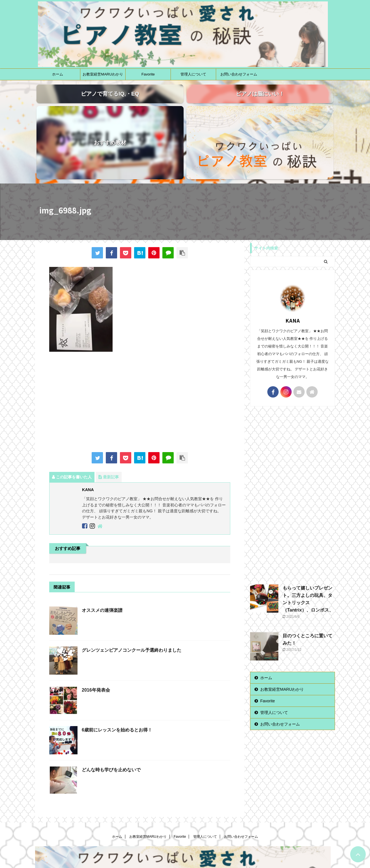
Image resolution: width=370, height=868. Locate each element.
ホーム (58, 74)
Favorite (148, 74)
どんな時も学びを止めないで (111, 711)
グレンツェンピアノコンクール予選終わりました (132, 591)
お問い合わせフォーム (239, 74)
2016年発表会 (96, 631)
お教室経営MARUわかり (103, 74)
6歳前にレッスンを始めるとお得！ (117, 671)
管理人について (193, 74)
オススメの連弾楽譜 (102, 551)
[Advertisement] (140, 344)
